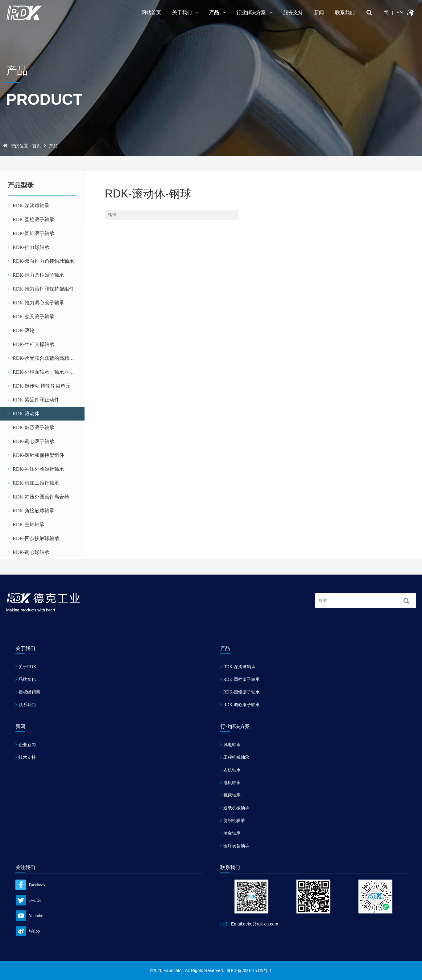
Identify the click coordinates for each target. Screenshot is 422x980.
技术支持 (26, 757)
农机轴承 (230, 770)
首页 (37, 146)
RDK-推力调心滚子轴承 (36, 303)
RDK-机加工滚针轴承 (33, 483)
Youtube (29, 916)
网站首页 (151, 12)
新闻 (319, 12)
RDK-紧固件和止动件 (33, 400)
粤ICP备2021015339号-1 (249, 971)
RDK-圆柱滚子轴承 (31, 220)
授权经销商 (28, 692)
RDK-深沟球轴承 (29, 206)
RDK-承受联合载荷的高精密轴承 (46, 358)
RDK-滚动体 (23, 414)
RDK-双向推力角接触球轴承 (41, 261)
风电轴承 (230, 745)
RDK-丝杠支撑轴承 (31, 344)
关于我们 (185, 12)
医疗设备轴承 (235, 846)
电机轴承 (230, 783)
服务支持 (293, 12)
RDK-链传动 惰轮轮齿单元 (39, 386)
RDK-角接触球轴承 (31, 511)
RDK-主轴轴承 (26, 525)
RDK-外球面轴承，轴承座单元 (43, 372)
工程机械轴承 (235, 757)
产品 (217, 12)
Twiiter (28, 900)
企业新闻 (26, 745)
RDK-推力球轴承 (29, 247)
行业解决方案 (254, 12)
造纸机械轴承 (235, 808)
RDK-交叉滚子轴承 (31, 317)
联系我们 (345, 12)
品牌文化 (26, 679)
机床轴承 (230, 795)
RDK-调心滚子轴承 (31, 441)
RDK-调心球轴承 (29, 552)
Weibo (28, 931)
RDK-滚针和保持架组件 (36, 455)
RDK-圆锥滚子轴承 (31, 233)
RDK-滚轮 (21, 330)
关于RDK (26, 667)
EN (400, 12)
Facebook (30, 885)
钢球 (112, 215)
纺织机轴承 (233, 821)
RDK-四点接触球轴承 (33, 538)
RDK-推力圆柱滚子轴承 (36, 275)
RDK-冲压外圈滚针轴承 (36, 469)
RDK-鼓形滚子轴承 (31, 427)
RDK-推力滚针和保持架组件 (41, 289)
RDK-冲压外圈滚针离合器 (38, 497)
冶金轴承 (230, 833)
